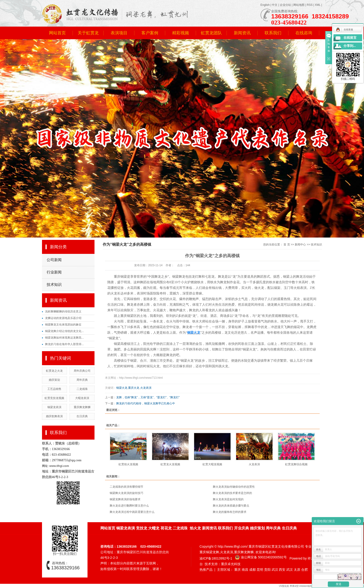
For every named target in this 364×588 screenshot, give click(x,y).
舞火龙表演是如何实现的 (228, 499)
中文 (275, 5)
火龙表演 (146, 388)
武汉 (275, 570)
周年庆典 (82, 380)
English (265, 5)
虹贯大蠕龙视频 (212, 464)
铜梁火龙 (122, 388)
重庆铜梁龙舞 (209, 552)
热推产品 (206, 570)
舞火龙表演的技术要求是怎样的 (232, 493)
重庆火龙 (134, 388)
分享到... (350, 46)
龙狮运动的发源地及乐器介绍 (63, 318)
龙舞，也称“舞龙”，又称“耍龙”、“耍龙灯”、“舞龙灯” (148, 397)
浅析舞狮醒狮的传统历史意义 (63, 311)
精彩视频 (181, 33)
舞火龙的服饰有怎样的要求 (230, 512)
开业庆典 (241, 528)
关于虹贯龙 (88, 33)
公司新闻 (54, 260)
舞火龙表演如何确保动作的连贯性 (234, 487)
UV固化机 (284, 586)
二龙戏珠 (82, 389)
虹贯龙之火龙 (54, 371)
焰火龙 (195, 528)
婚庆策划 (54, 380)
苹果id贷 (294, 586)
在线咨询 (304, 33)
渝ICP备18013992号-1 (216, 558)
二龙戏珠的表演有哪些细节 (126, 487)
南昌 (245, 570)
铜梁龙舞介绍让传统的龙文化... (64, 331)
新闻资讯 (242, 33)
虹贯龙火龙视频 (170, 464)
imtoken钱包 (306, 586)
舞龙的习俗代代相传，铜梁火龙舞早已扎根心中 (146, 403)
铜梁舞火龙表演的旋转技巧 (126, 493)
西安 (282, 570)
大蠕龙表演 (82, 398)
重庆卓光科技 (231, 564)
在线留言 (350, 38)
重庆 (238, 570)
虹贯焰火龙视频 (128, 464)
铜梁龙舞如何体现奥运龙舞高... (64, 338)
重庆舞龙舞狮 (82, 407)
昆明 (260, 570)
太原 (297, 570)
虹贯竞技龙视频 (54, 398)
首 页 (287, 245)
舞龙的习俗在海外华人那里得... (64, 344)
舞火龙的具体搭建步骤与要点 (231, 506)
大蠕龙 (154, 528)
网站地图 (299, 5)
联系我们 (273, 33)
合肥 (304, 570)
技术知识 (54, 285)
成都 (252, 570)
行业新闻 (54, 272)
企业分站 (285, 5)
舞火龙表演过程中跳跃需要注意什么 (132, 512)
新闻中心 (300, 245)
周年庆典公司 (82, 371)
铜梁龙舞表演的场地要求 (125, 499)
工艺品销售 (54, 389)
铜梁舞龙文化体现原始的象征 (63, 325)
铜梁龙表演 (54, 407)
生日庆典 (82, 416)
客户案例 (150, 33)
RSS (310, 5)
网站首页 (57, 33)
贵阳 (267, 570)
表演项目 (119, 33)
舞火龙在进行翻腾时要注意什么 (129, 506)
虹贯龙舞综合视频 (296, 464)
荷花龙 (166, 528)
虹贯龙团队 (211, 33)
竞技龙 (142, 528)
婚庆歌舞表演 (54, 416)
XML (318, 5)
